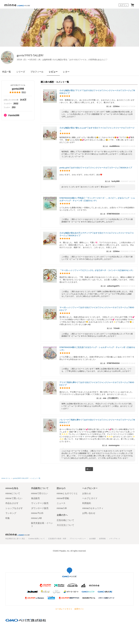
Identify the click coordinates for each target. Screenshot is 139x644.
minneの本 (62, 508)
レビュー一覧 (36, 479)
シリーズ (21, 72)
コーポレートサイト (64, 609)
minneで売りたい (40, 493)
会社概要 (92, 539)
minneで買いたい (14, 498)
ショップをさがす (14, 508)
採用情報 (102, 539)
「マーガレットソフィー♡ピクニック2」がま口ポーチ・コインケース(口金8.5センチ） (97, 270)
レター (66, 72)
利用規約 (87, 503)
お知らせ (87, 493)
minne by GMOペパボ (17, 5)
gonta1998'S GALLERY (42, 56)
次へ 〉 (89, 469)
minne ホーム (6, 479)
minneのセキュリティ (93, 508)
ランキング (11, 513)
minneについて (13, 493)
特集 (8, 518)
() (18, 92)
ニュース (61, 503)
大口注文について (65, 525)
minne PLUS (37, 513)
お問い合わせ (89, 513)
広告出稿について (65, 520)
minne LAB (36, 518)
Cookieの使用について (37, 539)
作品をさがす (12, 503)
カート (132, 5)
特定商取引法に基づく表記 (15, 539)
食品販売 (35, 498)
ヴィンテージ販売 (40, 503)
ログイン (124, 5)
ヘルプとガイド (90, 498)
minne (18, 534)
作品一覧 (7, 72)
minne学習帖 (63, 498)
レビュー (53, 72)
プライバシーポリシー (78, 539)
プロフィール (37, 72)
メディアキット (115, 539)
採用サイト (79, 609)
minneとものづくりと (67, 493)
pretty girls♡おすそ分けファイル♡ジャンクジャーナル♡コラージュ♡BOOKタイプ (96, 168)
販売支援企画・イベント (42, 525)
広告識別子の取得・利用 (57, 539)
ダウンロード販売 (40, 508)
